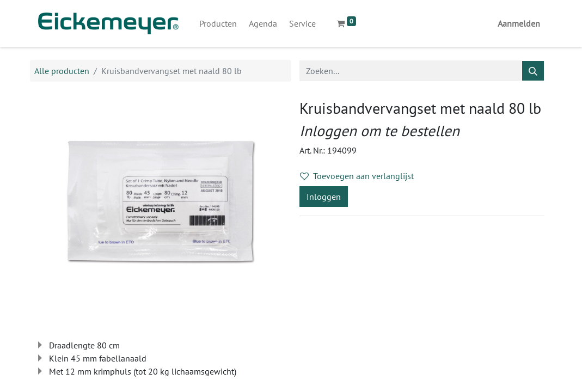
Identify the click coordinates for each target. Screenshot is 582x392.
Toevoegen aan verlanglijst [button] (357, 176)
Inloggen (324, 197)
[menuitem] (218, 23)
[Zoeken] (533, 71)
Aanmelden (519, 23)
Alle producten (62, 71)
